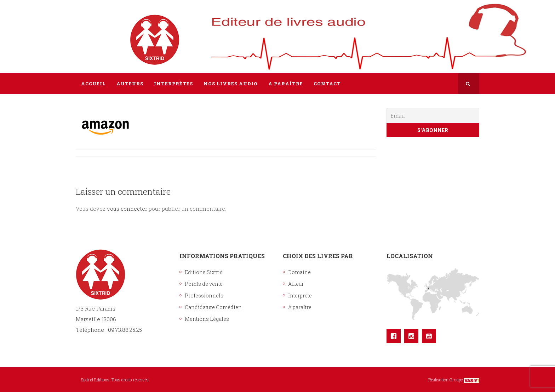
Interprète (300, 296)
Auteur (296, 284)
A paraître (300, 307)
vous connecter (127, 209)
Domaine (299, 272)
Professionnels (204, 296)
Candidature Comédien (213, 307)
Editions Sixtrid (204, 272)
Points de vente (204, 284)
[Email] (433, 116)
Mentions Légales (207, 319)
